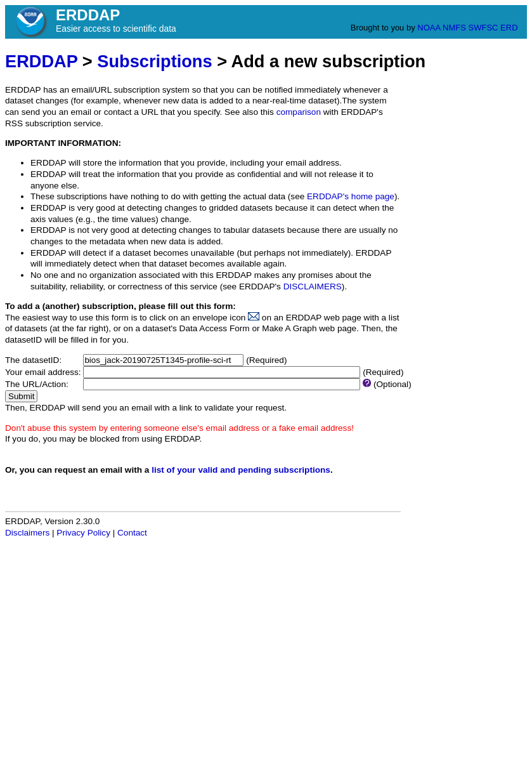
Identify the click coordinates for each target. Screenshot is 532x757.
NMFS (454, 28)
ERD (509, 28)
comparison (299, 112)
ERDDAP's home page (351, 196)
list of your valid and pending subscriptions (241, 470)
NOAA (429, 28)
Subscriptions (154, 61)
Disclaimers (27, 533)
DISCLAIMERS (313, 286)
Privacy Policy (83, 533)
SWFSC (483, 28)
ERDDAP (41, 61)
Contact (132, 533)
